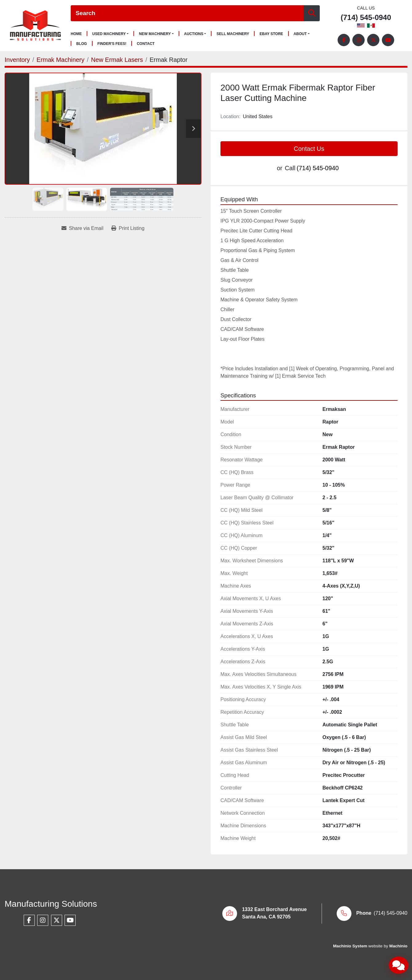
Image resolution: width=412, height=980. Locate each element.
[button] (110, 34)
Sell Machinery (233, 34)
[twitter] (373, 40)
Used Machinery (109, 34)
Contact (146, 44)
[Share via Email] (82, 228)
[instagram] (359, 40)
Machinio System (350, 946)
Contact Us (309, 149)
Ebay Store (271, 34)
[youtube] (388, 40)
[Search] (187, 13)
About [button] (300, 34)
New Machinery (155, 34)
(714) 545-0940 (366, 18)
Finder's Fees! (112, 44)
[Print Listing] (128, 228)
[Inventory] (17, 60)
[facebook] (344, 40)
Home (76, 34)
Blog (82, 44)
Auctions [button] (194, 34)
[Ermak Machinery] (61, 60)
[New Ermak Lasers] (117, 60)
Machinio (398, 946)
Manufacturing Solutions (51, 904)
